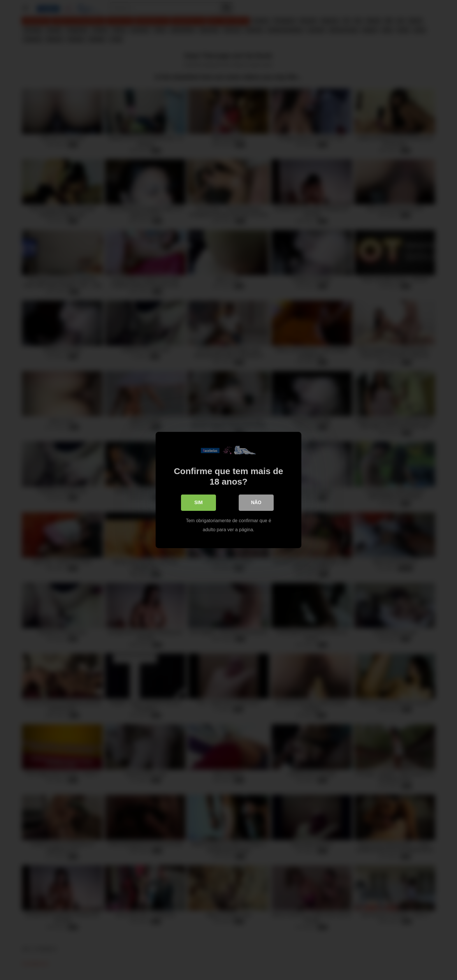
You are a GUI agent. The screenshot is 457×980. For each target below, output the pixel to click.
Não (256, 503)
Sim (198, 503)
